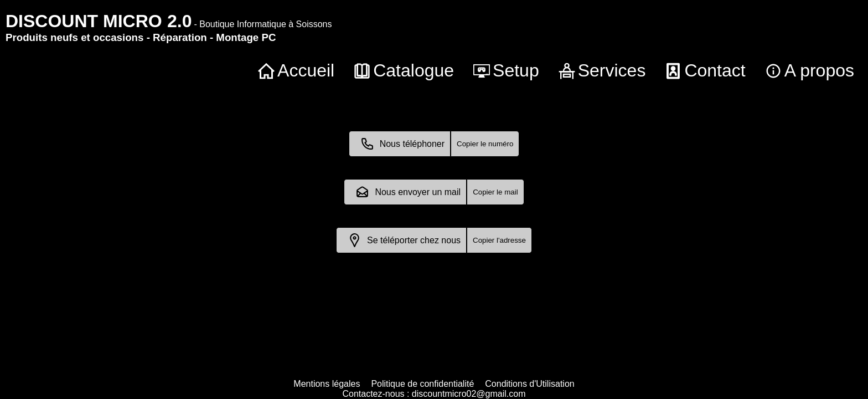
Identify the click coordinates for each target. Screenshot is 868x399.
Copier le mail (495, 192)
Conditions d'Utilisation (529, 384)
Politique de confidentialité (422, 384)
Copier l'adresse (499, 240)
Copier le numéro (485, 144)
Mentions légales (327, 384)
